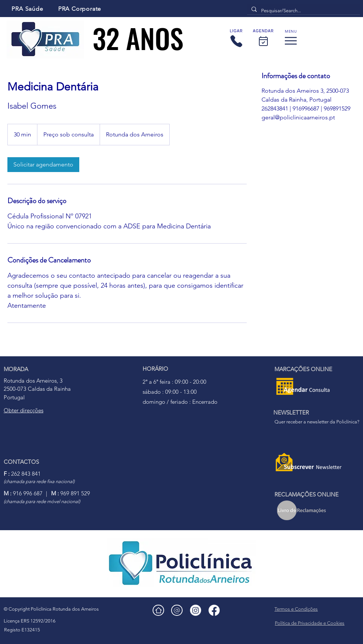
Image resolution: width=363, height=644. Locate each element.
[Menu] (291, 39)
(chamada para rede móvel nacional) (42, 501)
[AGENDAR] (263, 39)
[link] (43, 165)
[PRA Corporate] (80, 9)
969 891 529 (71, 493)
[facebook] (214, 610)
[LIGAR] (236, 39)
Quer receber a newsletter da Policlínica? (317, 422)
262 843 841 (22, 474)
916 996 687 (23, 493)
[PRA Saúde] (27, 9)
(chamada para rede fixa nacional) (39, 481)
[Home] (158, 610)
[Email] (177, 610)
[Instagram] (196, 610)
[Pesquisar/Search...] (303, 11)
